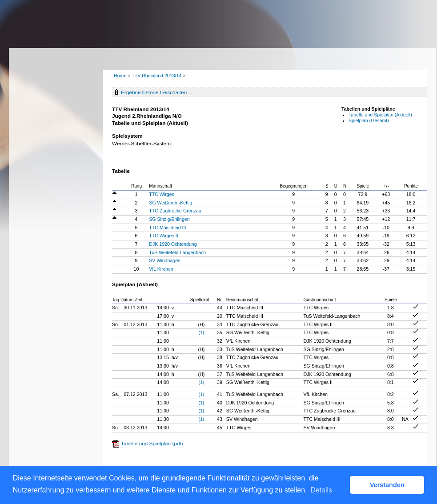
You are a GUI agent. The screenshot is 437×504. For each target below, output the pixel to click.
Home (120, 76)
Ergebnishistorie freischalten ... (157, 92)
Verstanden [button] (387, 485)
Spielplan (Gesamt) (369, 120)
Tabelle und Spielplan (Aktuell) (380, 115)
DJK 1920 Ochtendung (173, 244)
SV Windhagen (165, 260)
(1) (201, 332)
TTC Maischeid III (167, 228)
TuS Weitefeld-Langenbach (177, 252)
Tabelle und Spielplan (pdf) (152, 444)
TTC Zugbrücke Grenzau (175, 211)
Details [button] (321, 490)
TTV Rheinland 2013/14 (157, 76)
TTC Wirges (162, 194)
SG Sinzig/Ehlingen (169, 219)
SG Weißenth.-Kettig (170, 203)
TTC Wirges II (163, 236)
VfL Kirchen (161, 269)
